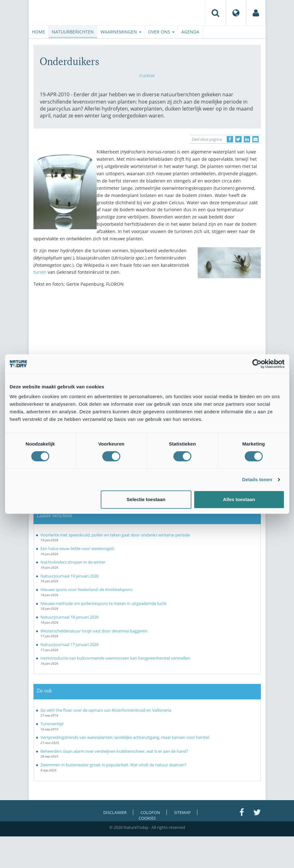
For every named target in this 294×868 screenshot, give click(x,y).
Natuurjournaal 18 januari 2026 (69, 617)
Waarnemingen (121, 32)
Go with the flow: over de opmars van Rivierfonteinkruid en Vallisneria (106, 710)
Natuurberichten (73, 32)
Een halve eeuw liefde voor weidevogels (77, 548)
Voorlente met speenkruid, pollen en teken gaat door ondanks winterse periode (115, 535)
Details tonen (257, 479)
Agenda (190, 32)
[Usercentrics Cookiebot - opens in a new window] (257, 364)
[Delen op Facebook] (230, 139)
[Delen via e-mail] (255, 139)
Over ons (161, 32)
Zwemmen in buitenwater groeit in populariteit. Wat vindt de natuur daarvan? (113, 765)
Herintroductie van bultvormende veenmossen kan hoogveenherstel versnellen (115, 658)
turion (40, 272)
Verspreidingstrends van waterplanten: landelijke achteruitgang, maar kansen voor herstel (125, 737)
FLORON (147, 76)
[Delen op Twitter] (238, 139)
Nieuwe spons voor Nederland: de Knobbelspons (86, 590)
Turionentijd (52, 724)
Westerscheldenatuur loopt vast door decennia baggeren (94, 631)
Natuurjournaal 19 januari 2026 (69, 576)
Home (39, 32)
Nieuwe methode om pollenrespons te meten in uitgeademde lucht (104, 603)
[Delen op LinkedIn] (247, 139)
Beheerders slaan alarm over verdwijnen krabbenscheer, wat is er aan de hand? (114, 751)
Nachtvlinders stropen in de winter (73, 562)
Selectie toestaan (146, 499)
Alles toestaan (239, 499)
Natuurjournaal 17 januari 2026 (69, 644)
